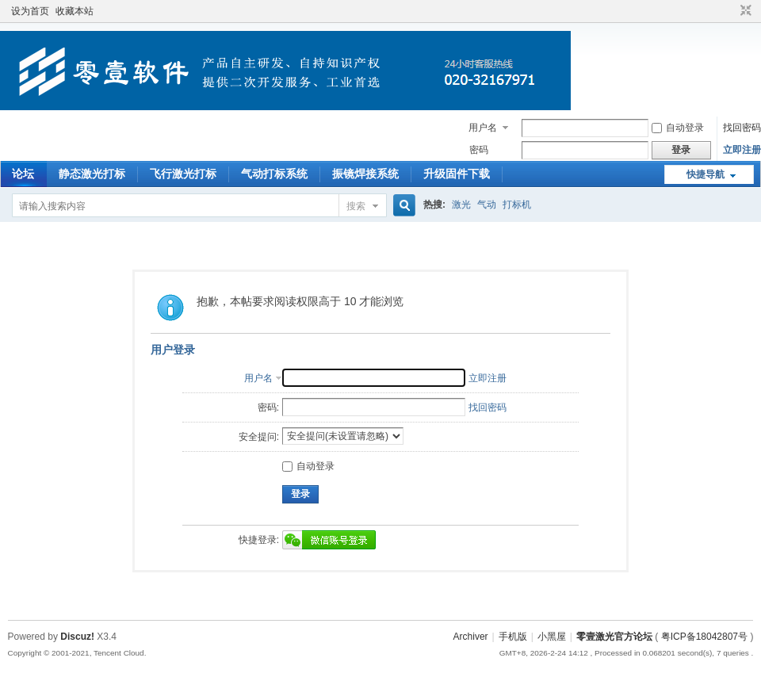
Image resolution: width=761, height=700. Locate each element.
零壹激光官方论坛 (614, 637)
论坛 (23, 174)
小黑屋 (552, 637)
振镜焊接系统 (365, 174)
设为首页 (30, 11)
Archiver (471, 637)
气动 (487, 205)
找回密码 (742, 128)
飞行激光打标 (183, 174)
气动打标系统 (274, 174)
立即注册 (742, 150)
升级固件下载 (457, 174)
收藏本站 (75, 11)
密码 (479, 150)
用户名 (483, 128)
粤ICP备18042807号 (704, 637)
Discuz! (77, 637)
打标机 (517, 205)
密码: (268, 407)
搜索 (356, 206)
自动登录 (678, 128)
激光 (461, 205)
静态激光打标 (92, 174)
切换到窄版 (744, 11)
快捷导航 (706, 174)
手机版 (513, 637)
